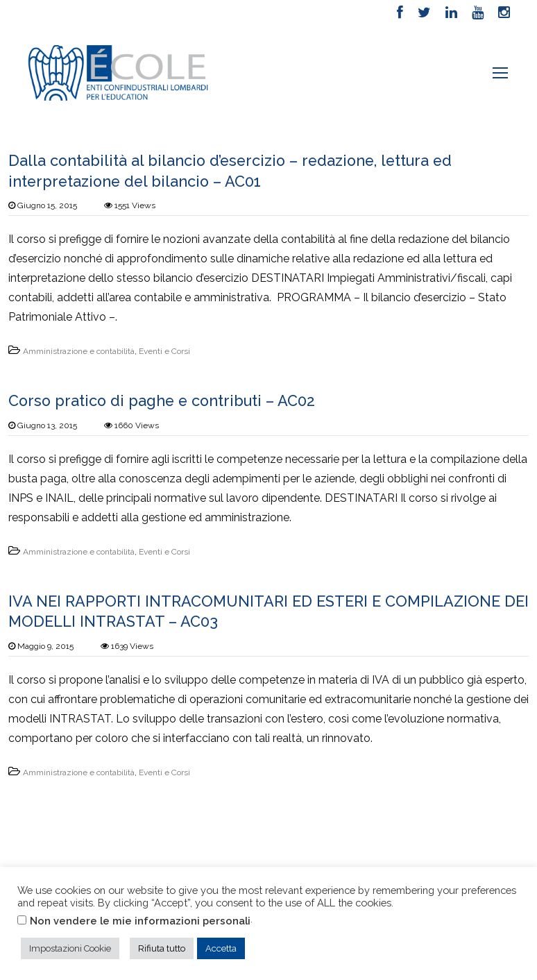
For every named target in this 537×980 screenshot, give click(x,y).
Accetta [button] (221, 948)
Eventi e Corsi (164, 352)
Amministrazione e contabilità (79, 352)
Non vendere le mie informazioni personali (140, 921)
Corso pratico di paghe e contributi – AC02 (164, 402)
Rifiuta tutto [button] (162, 948)
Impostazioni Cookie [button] (70, 948)
